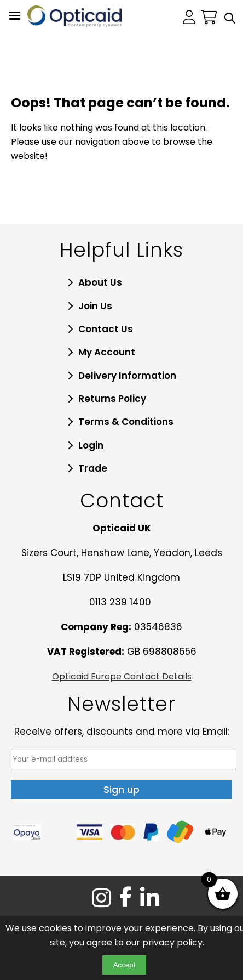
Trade (93, 468)
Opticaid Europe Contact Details (122, 676)
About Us (100, 282)
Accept (125, 965)
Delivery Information (127, 376)
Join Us (95, 306)
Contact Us (106, 329)
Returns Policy (112, 399)
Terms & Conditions (126, 422)
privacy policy (172, 942)
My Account (107, 352)
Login (91, 445)
